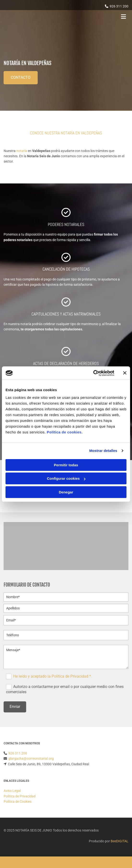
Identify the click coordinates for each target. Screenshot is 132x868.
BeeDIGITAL (120, 841)
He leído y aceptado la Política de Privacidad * (52, 676)
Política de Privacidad (20, 796)
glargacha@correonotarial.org (31, 759)
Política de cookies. (65, 432)
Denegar (66, 492)
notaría (22, 151)
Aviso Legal (12, 791)
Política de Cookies (18, 801)
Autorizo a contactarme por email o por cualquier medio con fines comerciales (65, 689)
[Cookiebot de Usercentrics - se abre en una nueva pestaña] (93, 373)
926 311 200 (119, 6)
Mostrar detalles (103, 451)
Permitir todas (66, 465)
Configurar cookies (66, 478)
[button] (21, 78)
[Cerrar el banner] (125, 373)
